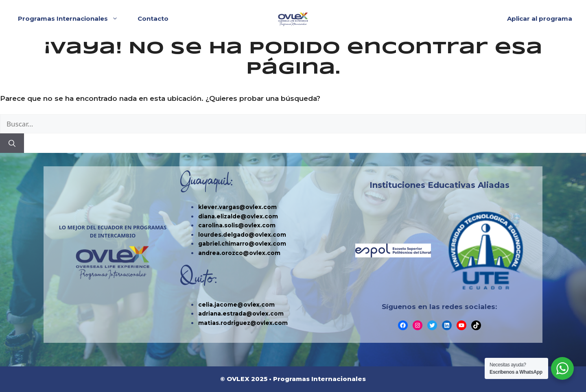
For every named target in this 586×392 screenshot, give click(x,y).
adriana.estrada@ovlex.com (241, 314)
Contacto (153, 19)
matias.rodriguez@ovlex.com (243, 323)
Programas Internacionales (72, 19)
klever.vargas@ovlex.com (237, 207)
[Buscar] (12, 143)
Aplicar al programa (540, 19)
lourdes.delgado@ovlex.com (242, 235)
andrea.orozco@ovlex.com (239, 253)
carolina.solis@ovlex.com (237, 225)
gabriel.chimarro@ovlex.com (242, 244)
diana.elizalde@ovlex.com (238, 216)
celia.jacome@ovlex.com (236, 305)
